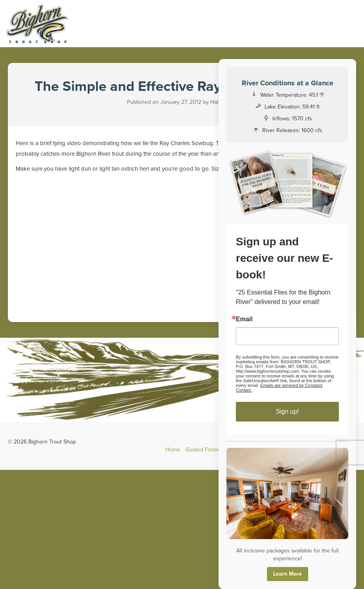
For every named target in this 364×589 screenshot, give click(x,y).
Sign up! (288, 411)
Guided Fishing (204, 450)
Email (244, 319)
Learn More (288, 574)
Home (173, 450)
